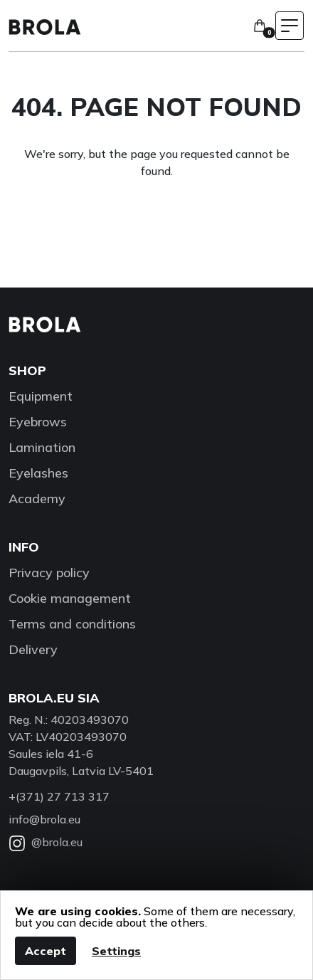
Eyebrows (38, 422)
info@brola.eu (44, 819)
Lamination (42, 447)
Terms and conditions (72, 624)
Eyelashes (38, 473)
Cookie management (70, 598)
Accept (46, 951)
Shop (27, 370)
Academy (37, 499)
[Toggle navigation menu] (290, 26)
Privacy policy (49, 573)
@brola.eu (46, 842)
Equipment (41, 396)
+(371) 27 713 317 (59, 796)
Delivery (33, 649)
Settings (116, 951)
